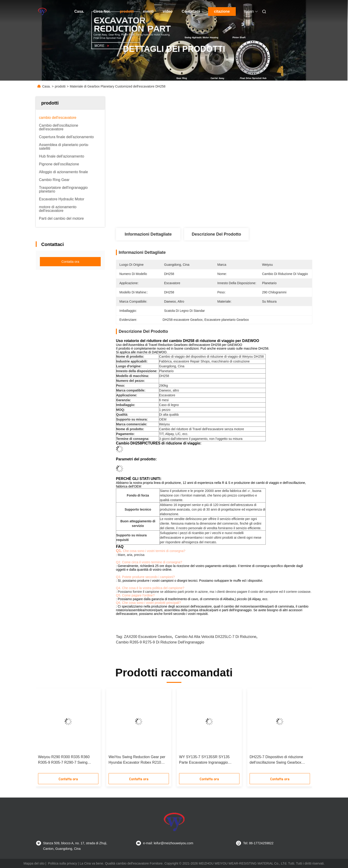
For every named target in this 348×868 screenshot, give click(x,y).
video (168, 11)
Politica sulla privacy (62, 863)
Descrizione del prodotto (216, 234)
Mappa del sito (34, 863)
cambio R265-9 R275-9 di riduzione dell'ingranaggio (160, 642)
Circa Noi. (102, 11)
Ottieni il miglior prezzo (245, 213)
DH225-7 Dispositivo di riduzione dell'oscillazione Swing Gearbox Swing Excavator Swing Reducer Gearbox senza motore (276, 760)
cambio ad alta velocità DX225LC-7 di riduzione (216, 637)
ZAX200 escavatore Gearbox (148, 637)
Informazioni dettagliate (148, 234)
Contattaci (191, 11)
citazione (222, 11)
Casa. (79, 11)
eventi (148, 11)
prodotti (127, 11)
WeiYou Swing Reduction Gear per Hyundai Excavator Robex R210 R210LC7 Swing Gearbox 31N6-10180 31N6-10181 (137, 760)
